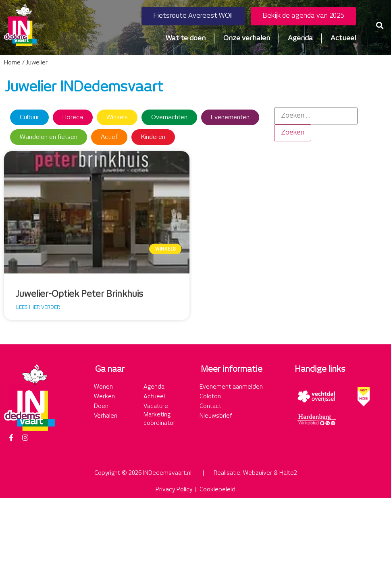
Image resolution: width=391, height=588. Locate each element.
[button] (380, 25)
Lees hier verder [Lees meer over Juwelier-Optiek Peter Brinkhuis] (38, 307)
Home (12, 63)
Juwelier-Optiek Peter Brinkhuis (80, 294)
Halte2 (288, 473)
